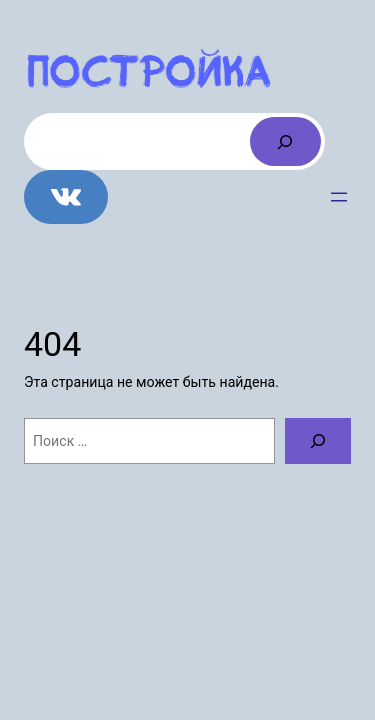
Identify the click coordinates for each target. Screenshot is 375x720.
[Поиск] (285, 142)
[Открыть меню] (339, 197)
